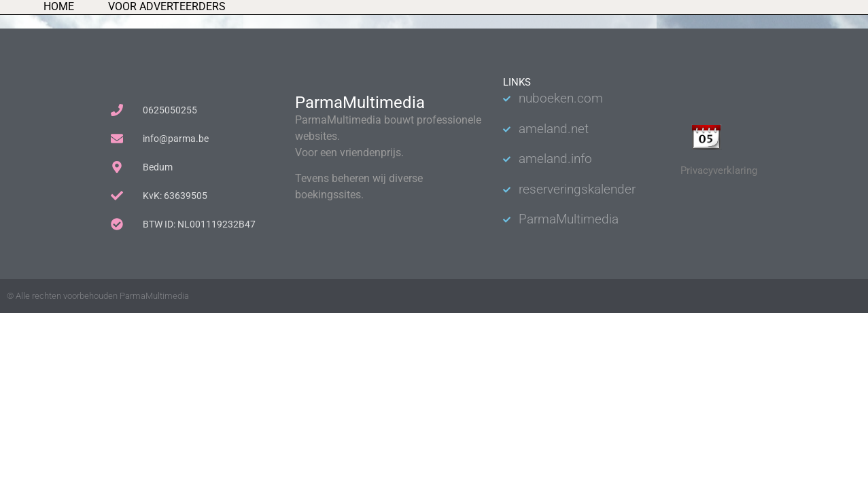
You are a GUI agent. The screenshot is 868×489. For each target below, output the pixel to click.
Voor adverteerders (167, 6)
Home (59, 6)
